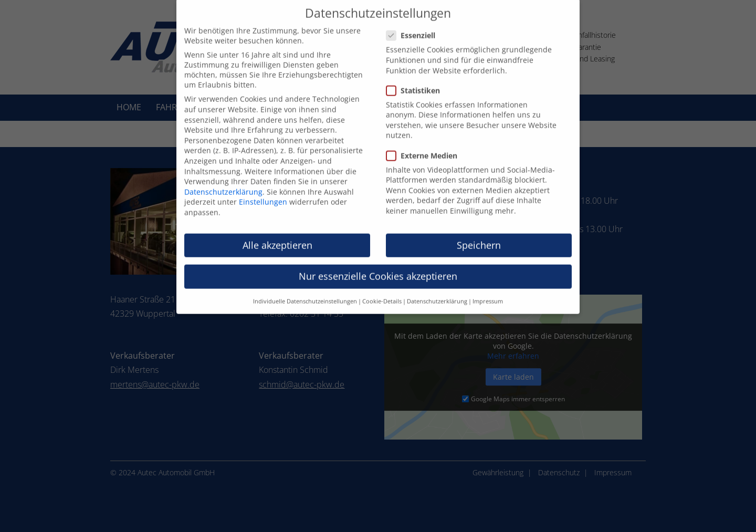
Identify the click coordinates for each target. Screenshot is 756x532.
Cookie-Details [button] (382, 292)
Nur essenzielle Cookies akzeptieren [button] (378, 266)
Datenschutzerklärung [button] (437, 292)
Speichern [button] (479, 235)
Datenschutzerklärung (223, 182)
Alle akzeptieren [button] (277, 235)
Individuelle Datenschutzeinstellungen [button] (305, 292)
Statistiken (417, 81)
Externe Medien (426, 146)
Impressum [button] (488, 292)
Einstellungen (263, 192)
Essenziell (415, 26)
